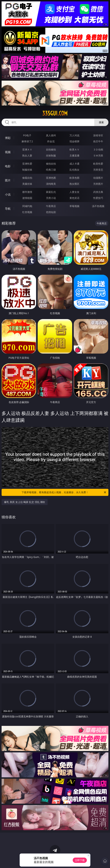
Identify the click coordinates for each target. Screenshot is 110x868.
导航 (8, 209)
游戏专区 (98, 135)
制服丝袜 (27, 170)
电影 (8, 166)
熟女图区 (74, 184)
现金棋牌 (74, 141)
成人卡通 (74, 164)
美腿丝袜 (27, 184)
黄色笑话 (74, 198)
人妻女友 (74, 192)
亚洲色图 (51, 178)
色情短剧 (51, 212)
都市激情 (27, 192)
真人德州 (51, 135)
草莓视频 (74, 206)
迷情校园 (27, 198)
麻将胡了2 (27, 141)
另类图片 (98, 184)
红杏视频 (27, 212)
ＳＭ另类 (98, 155)
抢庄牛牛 (98, 141)
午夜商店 (51, 206)
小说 (8, 194)
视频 (8, 152)
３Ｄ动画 (98, 149)
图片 (8, 180)
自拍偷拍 (51, 149)
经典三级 (51, 170)
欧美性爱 (98, 164)
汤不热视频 (98, 206)
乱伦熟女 (74, 170)
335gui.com (55, 113)
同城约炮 (27, 206)
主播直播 (74, 155)
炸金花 (51, 141)
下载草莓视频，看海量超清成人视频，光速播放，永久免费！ (64, 492)
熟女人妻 (27, 155)
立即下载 (80, 860)
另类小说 (51, 198)
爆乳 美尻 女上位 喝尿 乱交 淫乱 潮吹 (25, 502)
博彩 (8, 138)
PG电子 (27, 135)
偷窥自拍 (27, 178)
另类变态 (98, 170)
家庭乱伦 (51, 192)
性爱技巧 (98, 198)
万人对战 (74, 135)
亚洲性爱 (27, 164)
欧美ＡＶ (74, 149)
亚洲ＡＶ (27, 149)
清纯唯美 (51, 184)
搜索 (101, 122)
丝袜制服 (51, 155)
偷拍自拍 (51, 164)
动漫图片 (98, 178)
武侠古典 (98, 192)
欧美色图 (74, 178)
